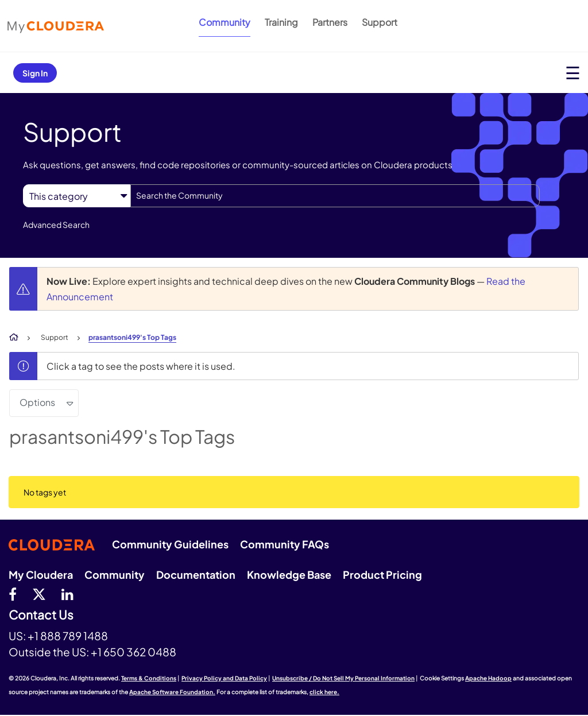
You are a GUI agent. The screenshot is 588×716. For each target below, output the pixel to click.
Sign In (35, 73)
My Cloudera (41, 574)
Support (380, 22)
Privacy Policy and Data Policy (224, 678)
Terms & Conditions (149, 678)
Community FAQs (285, 544)
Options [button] (37, 402)
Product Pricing (382, 574)
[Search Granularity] (77, 196)
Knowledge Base (289, 574)
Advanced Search (56, 225)
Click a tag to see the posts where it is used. (141, 366)
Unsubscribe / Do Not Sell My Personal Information (343, 678)
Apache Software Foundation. (172, 692)
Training (281, 22)
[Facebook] (13, 594)
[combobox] (335, 196)
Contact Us (41, 615)
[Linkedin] (67, 594)
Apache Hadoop (488, 678)
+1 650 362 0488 (134, 652)
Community (225, 22)
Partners (330, 22)
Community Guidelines (170, 544)
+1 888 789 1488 (68, 636)
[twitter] (39, 594)
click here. (324, 692)
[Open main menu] (573, 73)
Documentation (196, 574)
